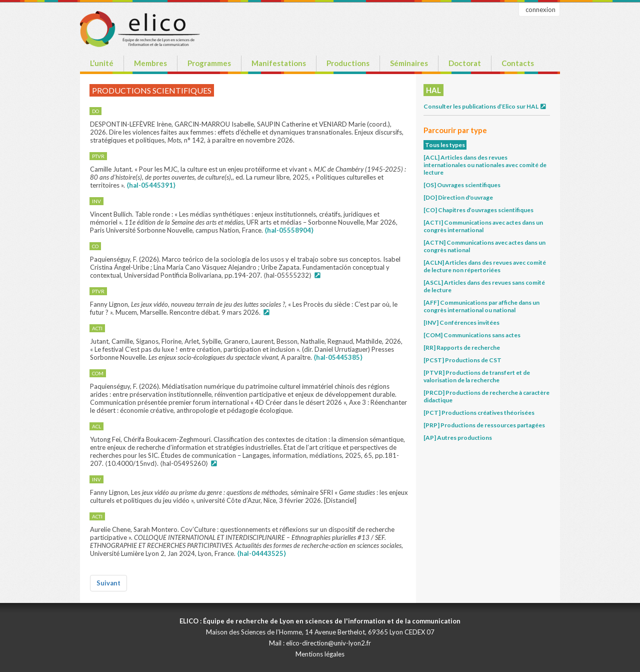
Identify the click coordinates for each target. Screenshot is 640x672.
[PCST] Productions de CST (462, 360)
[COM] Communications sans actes (472, 335)
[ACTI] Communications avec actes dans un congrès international (483, 226)
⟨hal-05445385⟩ (338, 357)
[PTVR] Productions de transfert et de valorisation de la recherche (477, 376)
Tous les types (445, 145)
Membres (150, 63)
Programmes (209, 63)
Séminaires (409, 63)
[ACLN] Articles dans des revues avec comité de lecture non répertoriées (485, 266)
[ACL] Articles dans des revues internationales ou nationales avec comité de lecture (485, 165)
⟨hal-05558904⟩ (289, 230)
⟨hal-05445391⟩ (151, 185)
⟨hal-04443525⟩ (261, 553)
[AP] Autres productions (458, 438)
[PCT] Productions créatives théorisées (479, 413)
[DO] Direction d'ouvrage (458, 197)
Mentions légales (320, 654)
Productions (348, 63)
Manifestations (279, 63)
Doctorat (465, 63)
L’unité (102, 63)
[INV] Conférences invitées (461, 322)
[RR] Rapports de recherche (462, 348)
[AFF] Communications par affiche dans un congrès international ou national (481, 306)
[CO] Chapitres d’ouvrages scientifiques (478, 210)
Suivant (108, 583)
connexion (540, 10)
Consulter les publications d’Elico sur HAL (485, 106)
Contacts (518, 63)
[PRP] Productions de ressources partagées (484, 425)
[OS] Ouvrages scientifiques (462, 185)
